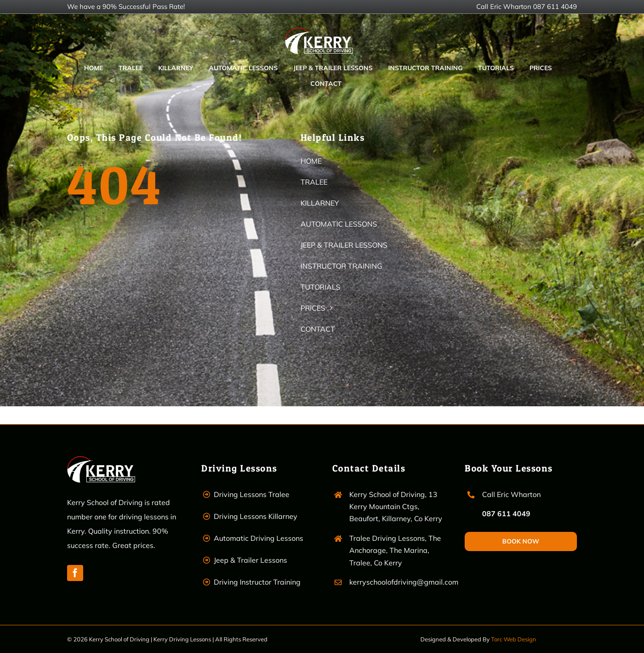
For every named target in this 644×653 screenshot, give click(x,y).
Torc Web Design (514, 639)
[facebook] (75, 573)
